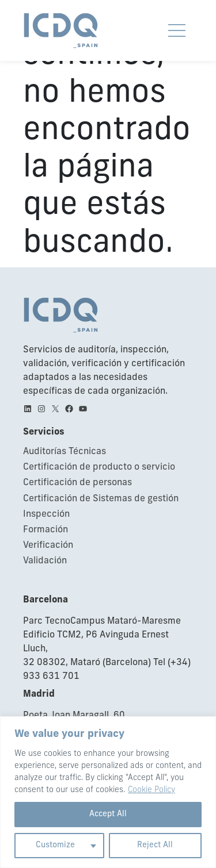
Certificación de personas (77, 483)
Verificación (48, 546)
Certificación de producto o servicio (99, 467)
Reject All (155, 845)
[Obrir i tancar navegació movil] (177, 30)
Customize (55, 845)
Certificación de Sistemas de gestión (101, 499)
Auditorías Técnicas (65, 452)
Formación (46, 530)
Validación (45, 561)
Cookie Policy (151, 790)
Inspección (46, 514)
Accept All (108, 814)
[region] (108, 792)
